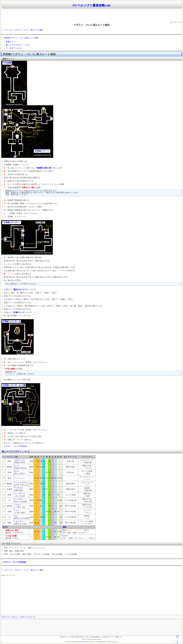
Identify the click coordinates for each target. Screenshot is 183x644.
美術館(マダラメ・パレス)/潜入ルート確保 (21, 38)
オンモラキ (19, 499)
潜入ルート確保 (37, 30)
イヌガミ (18, 505)
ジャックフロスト (21, 482)
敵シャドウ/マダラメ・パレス (18, 45)
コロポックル (20, 460)
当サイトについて (28, 617)
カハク (17, 466)
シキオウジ (19, 522)
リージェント (20, 478)
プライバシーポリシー (10, 617)
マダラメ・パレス (21, 30)
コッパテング (20, 494)
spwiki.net (81, 642)
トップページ (7, 30)
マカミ (34, 191)
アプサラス (19, 488)
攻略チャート (11, 42)
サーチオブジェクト (14, 48)
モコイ (17, 471)
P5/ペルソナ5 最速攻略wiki (92, 5)
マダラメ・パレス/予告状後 (15, 446)
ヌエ (16, 516)
